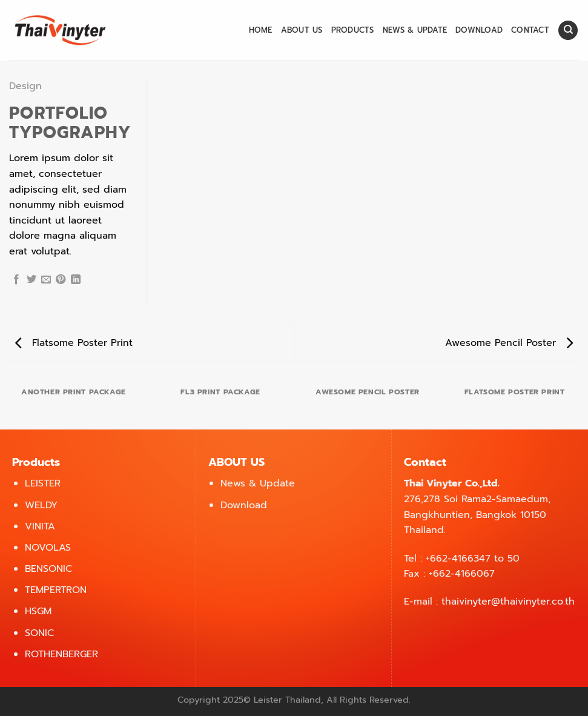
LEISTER (43, 483)
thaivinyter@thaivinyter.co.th (508, 602)
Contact (530, 30)
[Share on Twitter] (31, 280)
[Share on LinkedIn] (76, 280)
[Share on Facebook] (16, 280)
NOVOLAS (48, 548)
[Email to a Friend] (46, 280)
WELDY (41, 505)
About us (302, 30)
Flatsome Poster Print (74, 343)
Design (25, 86)
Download (479, 30)
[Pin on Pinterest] (61, 280)
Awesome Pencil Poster (509, 343)
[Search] (568, 31)
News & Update (415, 30)
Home (261, 30)
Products (353, 30)
